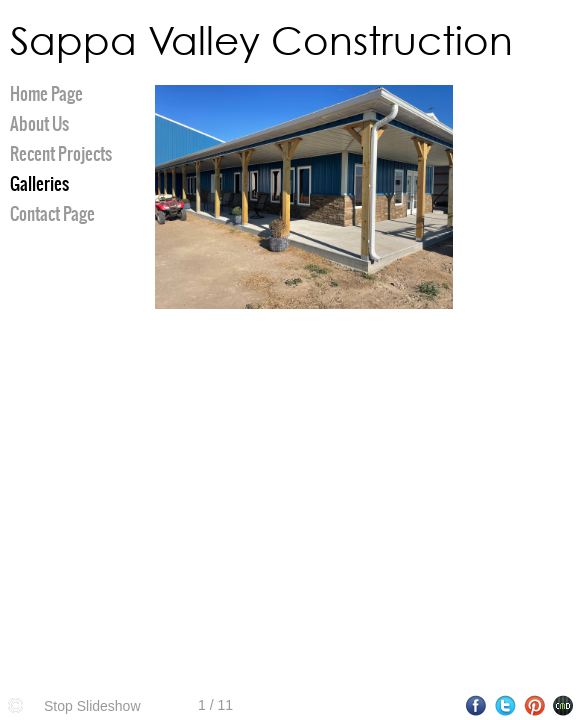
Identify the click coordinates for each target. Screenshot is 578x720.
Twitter (505, 705)
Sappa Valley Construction (261, 40)
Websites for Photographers (563, 705)
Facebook (476, 705)
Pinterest (534, 705)
